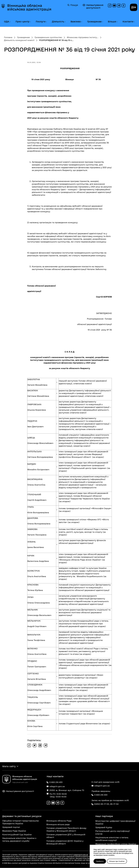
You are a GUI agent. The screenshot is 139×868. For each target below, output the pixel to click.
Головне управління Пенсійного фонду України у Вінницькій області (66, 830)
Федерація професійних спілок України (116, 844)
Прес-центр (22, 22)
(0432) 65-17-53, (102, 804)
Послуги (41, 22)
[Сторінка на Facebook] (123, 6)
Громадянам (94, 22)
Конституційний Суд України (17, 835)
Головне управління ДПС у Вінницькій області (66, 836)
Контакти (128, 22)
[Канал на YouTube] (114, 6)
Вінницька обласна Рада (59, 821)
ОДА (7, 22)
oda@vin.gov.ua (101, 786)
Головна (8, 37)
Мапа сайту (9, 766)
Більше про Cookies (117, 861)
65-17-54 (114, 804)
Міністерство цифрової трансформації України (115, 822)
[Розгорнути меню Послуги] (46, 22)
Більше (112, 22)
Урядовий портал (11, 827)
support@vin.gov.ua (81, 855)
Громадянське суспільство (48, 37)
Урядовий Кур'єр (104, 827)
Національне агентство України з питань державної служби (19, 840)
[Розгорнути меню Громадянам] (102, 22)
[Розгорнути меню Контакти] (134, 22)
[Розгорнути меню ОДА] (10, 22)
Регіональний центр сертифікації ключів (113, 833)
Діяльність (58, 22)
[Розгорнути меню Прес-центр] (30, 22)
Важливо (76, 22)
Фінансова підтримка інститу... (83, 37)
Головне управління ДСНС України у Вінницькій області (65, 842)
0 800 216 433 (99, 795)
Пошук (73, 5)
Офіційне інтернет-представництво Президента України (21, 822)
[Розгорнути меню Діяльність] (65, 22)
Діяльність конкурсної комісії (19, 40)
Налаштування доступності (93, 6)
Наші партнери (104, 816)
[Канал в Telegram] (119, 6)
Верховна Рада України (14, 831)
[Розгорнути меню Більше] (117, 22)
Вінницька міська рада (58, 824)
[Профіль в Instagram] (110, 6)
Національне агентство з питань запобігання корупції (112, 839)
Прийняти (100, 861)
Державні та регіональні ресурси (22, 816)
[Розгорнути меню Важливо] (82, 22)
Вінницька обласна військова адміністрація (29, 7)
